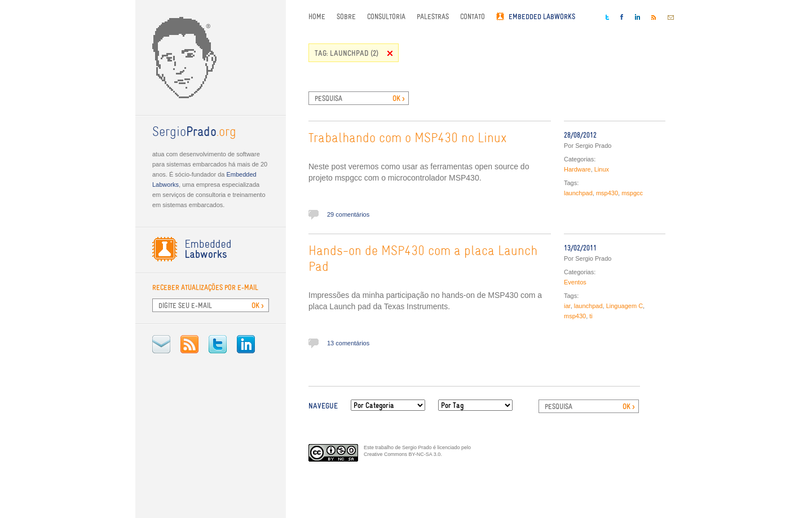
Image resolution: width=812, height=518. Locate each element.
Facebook (622, 17)
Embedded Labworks (542, 17)
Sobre (346, 17)
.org (194, 133)
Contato (473, 17)
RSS (189, 344)
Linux (602, 169)
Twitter (218, 344)
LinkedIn (246, 344)
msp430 (607, 193)
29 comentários (348, 214)
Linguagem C (625, 306)
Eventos (575, 282)
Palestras (433, 17)
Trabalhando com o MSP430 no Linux (408, 139)
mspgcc (632, 193)
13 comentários (348, 343)
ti (591, 316)
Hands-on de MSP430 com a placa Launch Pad (423, 260)
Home (317, 17)
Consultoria (386, 17)
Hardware (577, 169)
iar (567, 306)
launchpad (578, 193)
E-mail (161, 344)
